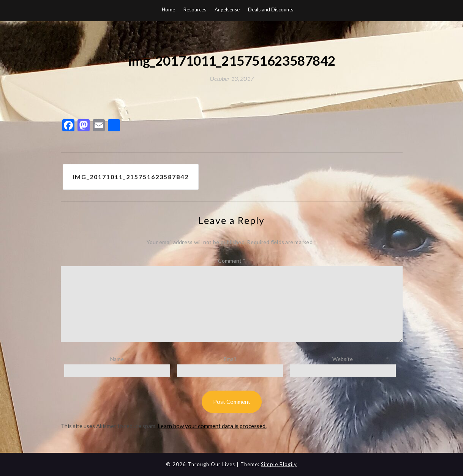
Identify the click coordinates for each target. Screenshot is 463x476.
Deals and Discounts (271, 9)
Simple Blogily (279, 464)
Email (230, 359)
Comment (232, 261)
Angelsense (227, 9)
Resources (195, 9)
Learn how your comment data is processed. (212, 426)
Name (117, 359)
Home (168, 9)
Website (343, 359)
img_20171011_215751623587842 (131, 177)
